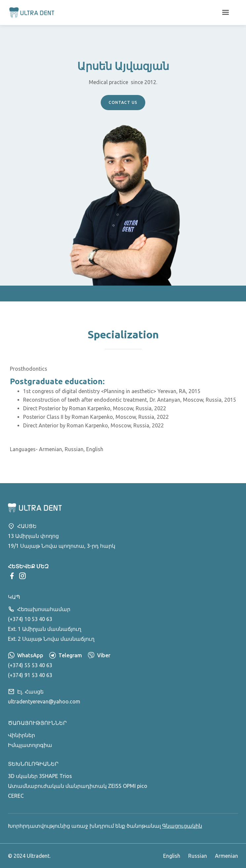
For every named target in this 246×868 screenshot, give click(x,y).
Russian (198, 856)
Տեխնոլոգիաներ (33, 764)
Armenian (227, 856)
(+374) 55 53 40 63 (30, 665)
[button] (226, 13)
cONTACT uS (123, 102)
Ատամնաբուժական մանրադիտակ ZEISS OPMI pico (78, 786)
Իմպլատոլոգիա (30, 745)
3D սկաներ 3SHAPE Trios (40, 776)
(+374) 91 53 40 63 (30, 675)
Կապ (14, 597)
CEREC (16, 796)
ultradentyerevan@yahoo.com (44, 701)
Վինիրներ (21, 735)
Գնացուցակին (182, 826)
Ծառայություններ (37, 723)
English (172, 856)
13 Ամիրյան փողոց (33, 536)
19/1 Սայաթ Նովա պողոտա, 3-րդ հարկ (62, 546)
